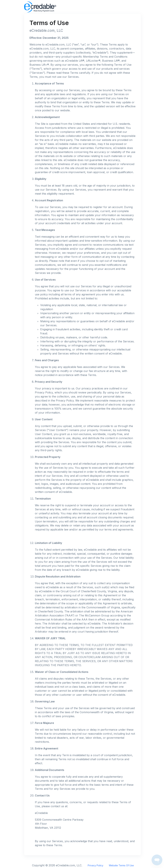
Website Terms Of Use (121, 865)
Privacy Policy (95, 865)
